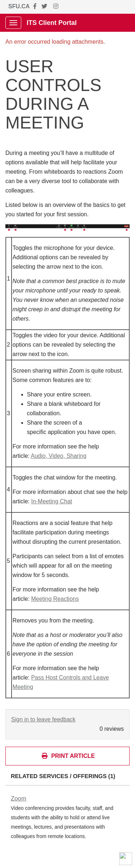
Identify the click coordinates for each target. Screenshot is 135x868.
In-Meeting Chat (51, 501)
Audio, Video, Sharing (59, 456)
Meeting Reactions (55, 599)
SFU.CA (19, 6)
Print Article (68, 756)
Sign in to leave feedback (43, 719)
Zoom (19, 798)
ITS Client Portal (52, 23)
